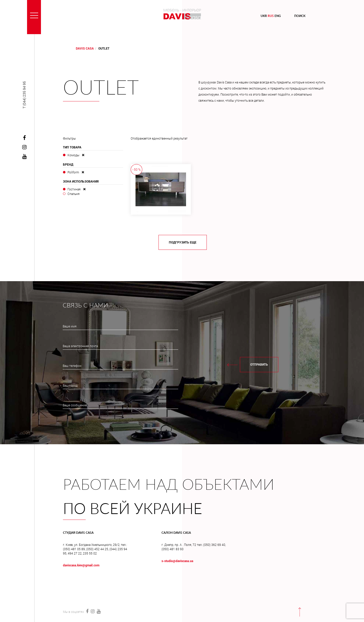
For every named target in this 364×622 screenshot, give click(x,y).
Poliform (73, 172)
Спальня (74, 194)
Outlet (101, 88)
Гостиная (74, 189)
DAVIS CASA (85, 48)
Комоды (73, 155)
